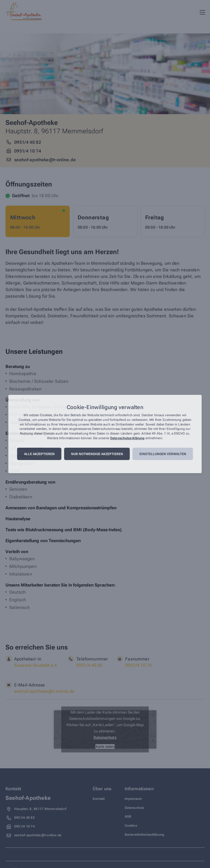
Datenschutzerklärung (127, 438)
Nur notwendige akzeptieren (97, 454)
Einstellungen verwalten (163, 454)
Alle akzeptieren (39, 454)
